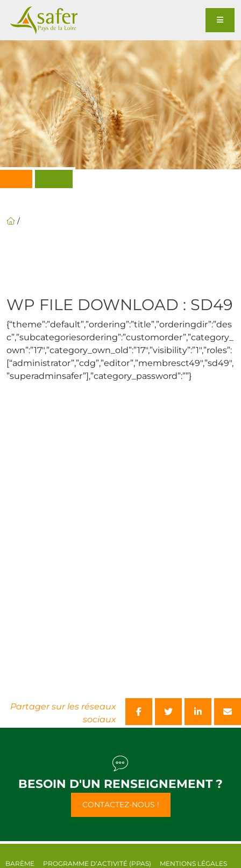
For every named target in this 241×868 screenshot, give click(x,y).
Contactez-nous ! (121, 805)
